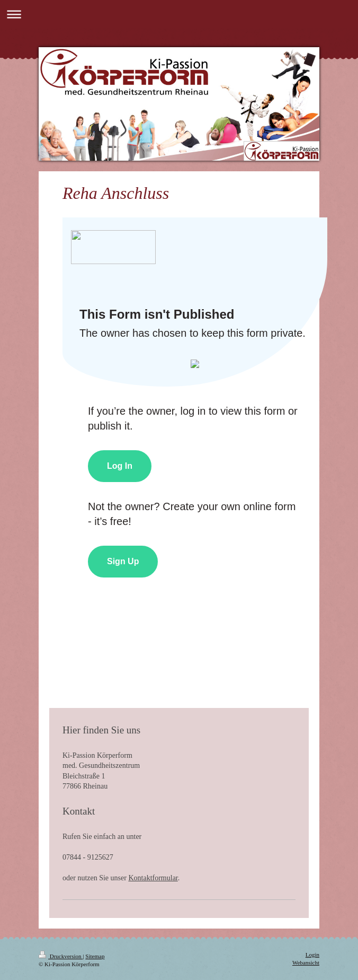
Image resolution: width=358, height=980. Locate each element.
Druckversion (61, 956)
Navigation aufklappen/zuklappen (179, 14)
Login (312, 955)
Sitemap (95, 956)
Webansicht (306, 962)
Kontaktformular (153, 878)
